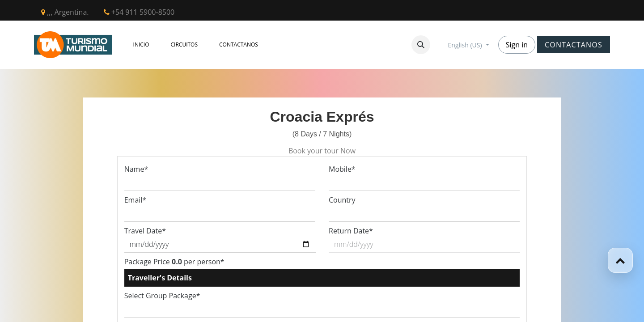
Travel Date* (145, 231)
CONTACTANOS (574, 45)
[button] (421, 45)
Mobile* (342, 169)
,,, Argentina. (65, 12)
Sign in (517, 45)
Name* (136, 169)
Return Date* (351, 231)
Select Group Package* (162, 296)
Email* (135, 200)
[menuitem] (141, 45)
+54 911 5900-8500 (139, 12)
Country (342, 200)
